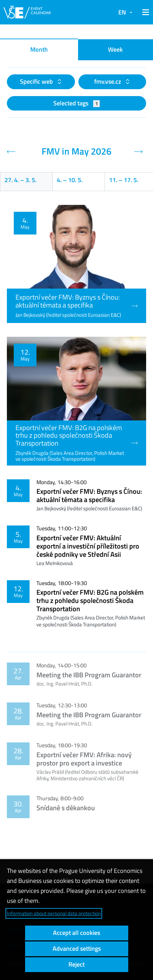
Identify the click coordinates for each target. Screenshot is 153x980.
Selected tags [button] (76, 103)
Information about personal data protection (54, 913)
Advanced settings (77, 948)
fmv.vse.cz (108, 81)
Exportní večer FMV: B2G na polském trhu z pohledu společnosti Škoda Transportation (90, 600)
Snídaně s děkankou (66, 808)
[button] (144, 12)
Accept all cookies (76, 933)
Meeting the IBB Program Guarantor (89, 675)
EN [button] (122, 12)
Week (115, 49)
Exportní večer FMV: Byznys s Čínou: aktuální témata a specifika (89, 495)
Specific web (37, 81)
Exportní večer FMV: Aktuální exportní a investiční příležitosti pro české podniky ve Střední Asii (88, 546)
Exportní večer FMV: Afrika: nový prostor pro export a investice (84, 759)
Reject (76, 964)
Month (39, 49)
